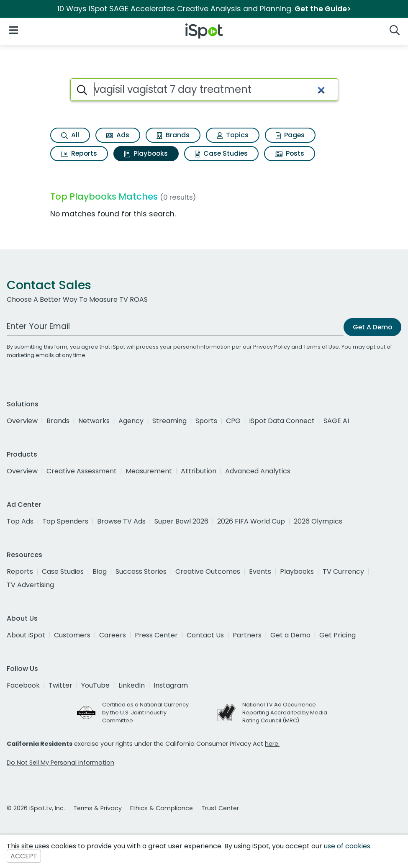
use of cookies (347, 846)
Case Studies (221, 153)
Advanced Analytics (258, 471)
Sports (206, 421)
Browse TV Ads (121, 521)
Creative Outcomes (208, 571)
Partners (247, 635)
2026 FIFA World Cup (251, 521)
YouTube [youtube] (95, 685)
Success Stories (141, 571)
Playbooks (146, 153)
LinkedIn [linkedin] (132, 685)
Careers (113, 635)
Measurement (149, 471)
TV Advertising (30, 585)
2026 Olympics (318, 521)
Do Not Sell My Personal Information (60, 763)
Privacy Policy (272, 347)
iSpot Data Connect (282, 421)
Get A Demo (372, 327)
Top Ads (20, 521)
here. (272, 744)
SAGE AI (336, 421)
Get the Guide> (323, 9)
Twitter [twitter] (60, 685)
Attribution (199, 471)
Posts (290, 153)
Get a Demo (290, 635)
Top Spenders (65, 521)
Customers (72, 635)
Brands (173, 135)
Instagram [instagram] (171, 685)
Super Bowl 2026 (181, 521)
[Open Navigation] (14, 30)
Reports (79, 153)
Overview (22, 421)
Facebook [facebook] (23, 685)
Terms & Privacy (98, 808)
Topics (233, 135)
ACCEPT (24, 856)
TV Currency (343, 571)
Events (260, 571)
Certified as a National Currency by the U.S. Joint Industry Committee (145, 713)
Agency (131, 421)
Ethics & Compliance (162, 808)
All (70, 135)
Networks (94, 421)
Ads (118, 135)
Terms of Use (321, 347)
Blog (100, 571)
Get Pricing (337, 635)
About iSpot (26, 635)
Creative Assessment (82, 471)
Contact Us (205, 635)
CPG (233, 421)
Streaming (169, 421)
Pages (290, 135)
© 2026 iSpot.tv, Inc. (36, 808)
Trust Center (220, 808)
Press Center (156, 635)
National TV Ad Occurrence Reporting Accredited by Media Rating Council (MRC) (285, 713)
